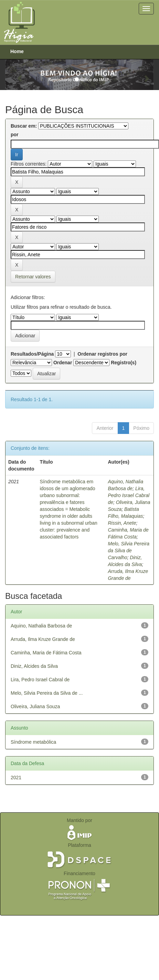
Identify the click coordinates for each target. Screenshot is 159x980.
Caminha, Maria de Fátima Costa (46, 653)
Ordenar (63, 363)
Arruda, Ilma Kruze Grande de (43, 639)
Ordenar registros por (102, 354)
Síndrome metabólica (33, 742)
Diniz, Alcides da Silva (34, 666)
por (15, 135)
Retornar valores (33, 277)
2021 (16, 778)
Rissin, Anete (122, 523)
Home (17, 51)
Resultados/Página (32, 354)
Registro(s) (124, 363)
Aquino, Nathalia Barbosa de (41, 626)
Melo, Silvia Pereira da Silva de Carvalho (129, 551)
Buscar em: (24, 126)
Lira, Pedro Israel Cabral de (129, 495)
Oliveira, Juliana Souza (35, 706)
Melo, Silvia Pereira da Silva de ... (47, 693)
